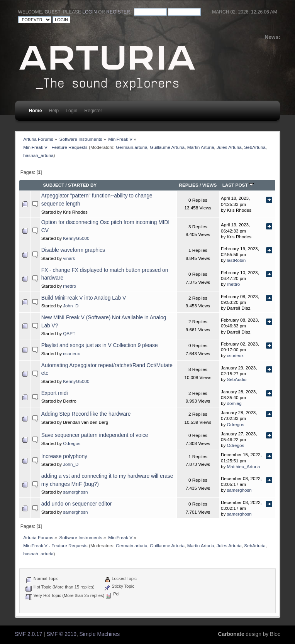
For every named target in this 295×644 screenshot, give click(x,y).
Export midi (55, 393)
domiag (234, 403)
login (89, 12)
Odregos (236, 424)
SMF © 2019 (62, 634)
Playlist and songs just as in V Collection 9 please (100, 345)
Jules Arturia (229, 147)
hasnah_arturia (38, 155)
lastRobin (237, 260)
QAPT (69, 333)
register (118, 12)
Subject (53, 185)
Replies (188, 185)
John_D (71, 306)
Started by (82, 185)
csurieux (71, 353)
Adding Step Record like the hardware (86, 414)
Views (210, 185)
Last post (238, 185)
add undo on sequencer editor (77, 504)
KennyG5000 (76, 238)
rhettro (70, 286)
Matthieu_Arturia (244, 466)
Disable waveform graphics (73, 250)
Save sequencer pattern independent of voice (95, 435)
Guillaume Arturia (167, 147)
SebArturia (255, 147)
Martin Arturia (201, 147)
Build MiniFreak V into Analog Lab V (84, 298)
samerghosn (75, 492)
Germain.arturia (132, 147)
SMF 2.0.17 (28, 634)
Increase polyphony (64, 456)
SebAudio (237, 379)
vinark (69, 258)
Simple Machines (100, 634)
